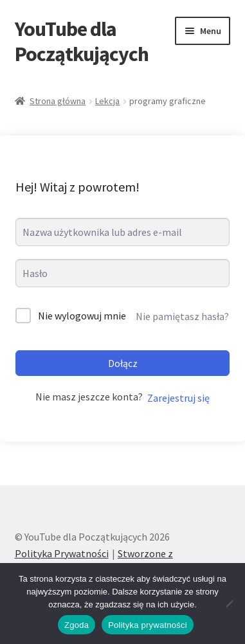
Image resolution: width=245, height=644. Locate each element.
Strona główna (58, 101)
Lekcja (107, 101)
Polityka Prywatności (62, 553)
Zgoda (77, 625)
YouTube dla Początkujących (82, 41)
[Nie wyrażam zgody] (229, 604)
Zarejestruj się (178, 398)
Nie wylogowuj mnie (82, 316)
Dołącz (123, 363)
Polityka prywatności (148, 625)
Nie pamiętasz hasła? (182, 316)
